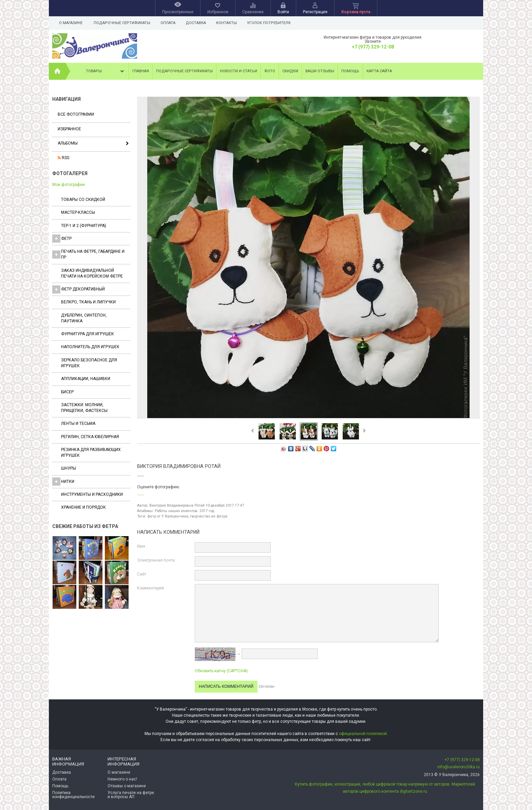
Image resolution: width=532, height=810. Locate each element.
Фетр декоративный (79, 289)
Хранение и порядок (83, 507)
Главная (141, 71)
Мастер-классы (78, 212)
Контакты (230, 23)
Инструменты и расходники (92, 494)
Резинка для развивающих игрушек (91, 453)
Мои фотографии (69, 185)
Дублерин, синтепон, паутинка (84, 318)
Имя (141, 546)
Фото (270, 71)
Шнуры (69, 468)
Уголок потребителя (273, 23)
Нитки (63, 482)
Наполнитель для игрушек (90, 347)
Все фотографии (76, 114)
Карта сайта (379, 71)
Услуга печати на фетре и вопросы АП (131, 795)
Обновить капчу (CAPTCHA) (221, 671)
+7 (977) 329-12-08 (373, 47)
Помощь (350, 71)
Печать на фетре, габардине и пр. (88, 254)
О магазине (71, 23)
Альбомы (68, 143)
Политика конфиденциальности (73, 795)
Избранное (69, 129)
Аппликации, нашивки (86, 379)
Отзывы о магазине (127, 786)
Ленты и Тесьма (78, 423)
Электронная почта (156, 560)
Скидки (290, 71)
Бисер (67, 392)
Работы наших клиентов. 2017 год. (185, 511)
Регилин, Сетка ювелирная (90, 437)
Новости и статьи (239, 71)
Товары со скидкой (83, 200)
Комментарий (150, 588)
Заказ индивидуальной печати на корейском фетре (92, 273)
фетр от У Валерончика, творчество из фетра (187, 516)
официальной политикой (363, 734)
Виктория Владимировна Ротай (177, 505)
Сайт (142, 574)
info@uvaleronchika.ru (459, 767)
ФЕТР (62, 239)
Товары (106, 71)
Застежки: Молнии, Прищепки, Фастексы (84, 408)
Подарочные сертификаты (122, 23)
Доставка (198, 23)
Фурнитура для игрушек (88, 334)
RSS (63, 158)
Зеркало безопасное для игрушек (89, 363)
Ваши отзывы (320, 71)
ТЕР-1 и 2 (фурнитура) (84, 226)
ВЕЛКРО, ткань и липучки (88, 302)
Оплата (169, 23)
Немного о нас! (122, 779)
